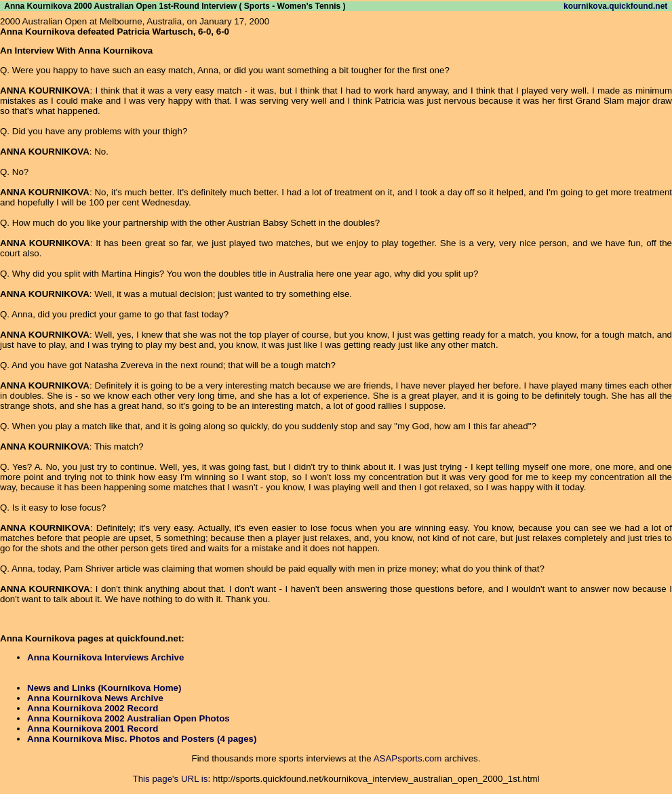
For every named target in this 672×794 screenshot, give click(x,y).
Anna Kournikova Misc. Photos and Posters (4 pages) (142, 739)
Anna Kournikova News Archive (95, 698)
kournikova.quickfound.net (615, 6)
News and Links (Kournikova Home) (104, 688)
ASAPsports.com (408, 758)
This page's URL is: (172, 779)
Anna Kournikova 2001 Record (93, 729)
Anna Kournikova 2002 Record (93, 708)
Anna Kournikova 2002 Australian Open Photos (129, 718)
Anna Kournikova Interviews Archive (105, 657)
